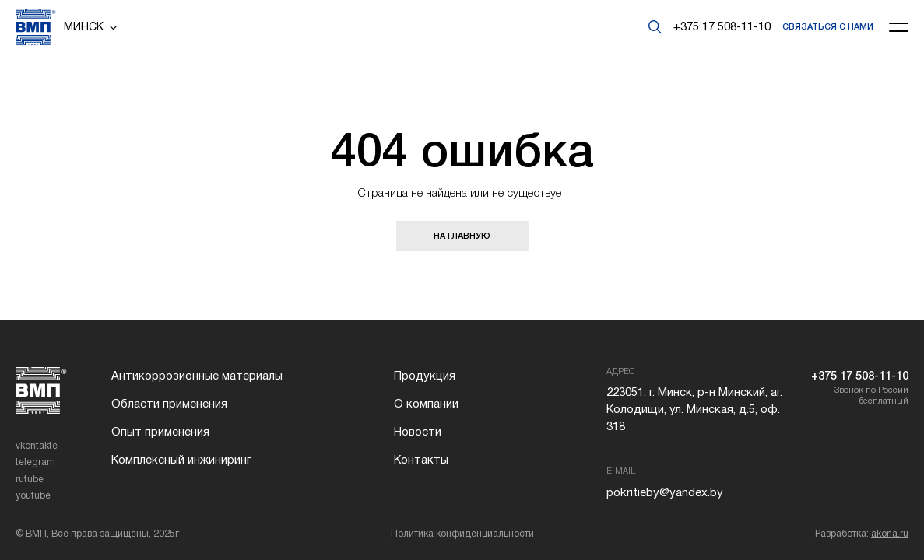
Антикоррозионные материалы (197, 376)
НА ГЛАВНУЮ (462, 236)
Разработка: (862, 534)
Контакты (421, 460)
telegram (35, 462)
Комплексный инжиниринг (181, 460)
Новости (418, 432)
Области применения (169, 404)
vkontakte (37, 446)
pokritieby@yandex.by (665, 492)
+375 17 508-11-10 (722, 26)
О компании (426, 404)
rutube (30, 479)
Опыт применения (160, 432)
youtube (33, 495)
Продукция (425, 376)
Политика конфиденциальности (462, 534)
